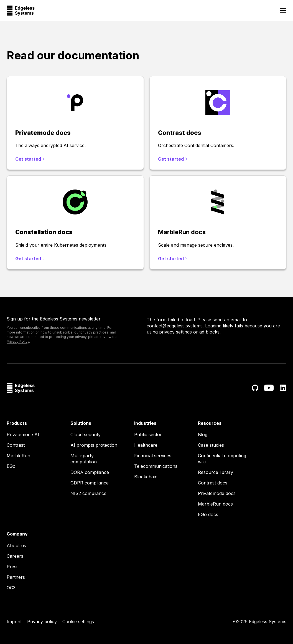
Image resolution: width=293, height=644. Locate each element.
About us (16, 545)
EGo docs (208, 514)
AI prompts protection (94, 445)
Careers (15, 556)
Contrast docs (213, 483)
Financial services (153, 456)
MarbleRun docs (215, 504)
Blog (203, 435)
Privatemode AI (23, 435)
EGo (11, 466)
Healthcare (146, 445)
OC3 (11, 588)
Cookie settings (78, 622)
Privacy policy (42, 622)
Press (13, 567)
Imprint (14, 622)
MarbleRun (18, 456)
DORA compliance (90, 472)
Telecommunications (156, 466)
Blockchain (146, 477)
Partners (16, 577)
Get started (30, 159)
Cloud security (86, 435)
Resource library (216, 472)
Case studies (211, 445)
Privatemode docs (217, 493)
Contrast (16, 445)
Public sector (148, 435)
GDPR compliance (90, 483)
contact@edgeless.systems (175, 326)
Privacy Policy (18, 341)
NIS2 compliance (88, 493)
